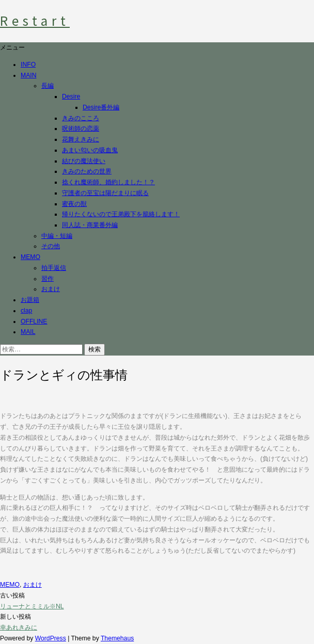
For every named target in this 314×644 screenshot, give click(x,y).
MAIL (28, 332)
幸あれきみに (19, 627)
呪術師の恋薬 (81, 128)
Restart (35, 21)
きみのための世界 (87, 171)
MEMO (30, 257)
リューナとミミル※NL (32, 606)
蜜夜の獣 (74, 204)
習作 (48, 279)
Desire (71, 96)
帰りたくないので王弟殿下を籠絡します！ (121, 214)
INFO (28, 65)
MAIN (28, 75)
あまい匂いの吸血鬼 (90, 150)
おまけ (51, 289)
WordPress (51, 638)
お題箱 (30, 300)
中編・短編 (57, 236)
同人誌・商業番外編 (90, 225)
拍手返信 (54, 268)
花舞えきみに (81, 139)
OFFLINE (34, 321)
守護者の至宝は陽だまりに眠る (105, 193)
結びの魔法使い (84, 161)
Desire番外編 (101, 107)
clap (26, 311)
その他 (51, 246)
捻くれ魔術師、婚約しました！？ (108, 182)
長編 (48, 86)
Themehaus (117, 638)
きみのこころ (81, 118)
